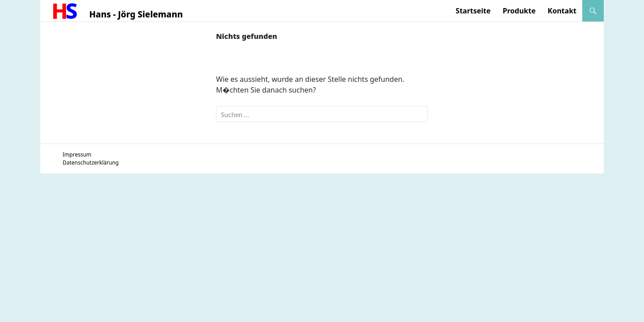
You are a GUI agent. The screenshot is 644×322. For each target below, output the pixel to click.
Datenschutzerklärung (91, 163)
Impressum (77, 155)
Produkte (519, 11)
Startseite (473, 11)
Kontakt (562, 11)
